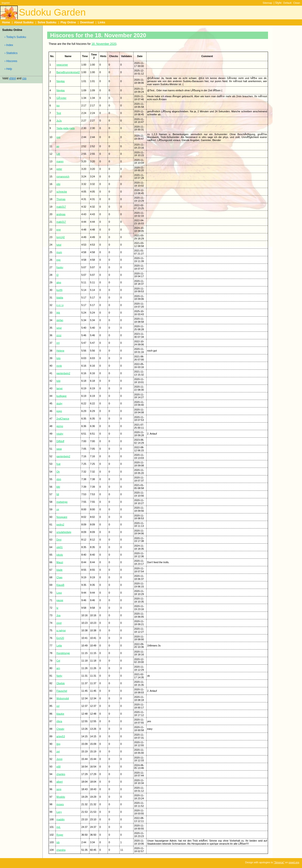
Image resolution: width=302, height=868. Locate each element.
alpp (59, 282)
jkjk (58, 313)
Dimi (59, 540)
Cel (58, 661)
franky (60, 267)
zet (58, 751)
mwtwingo (62, 502)
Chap (59, 577)
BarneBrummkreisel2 (68, 72)
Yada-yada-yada (65, 128)
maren (60, 161)
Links (102, 22)
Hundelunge (63, 653)
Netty (59, 676)
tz (57, 608)
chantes (61, 774)
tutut (59, 245)
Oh (58, 472)
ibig (58, 744)
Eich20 (60, 638)
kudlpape (61, 396)
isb (58, 842)
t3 (57, 275)
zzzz (59, 335)
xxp (58, 137)
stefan (60, 320)
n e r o (60, 305)
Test (59, 113)
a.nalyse (61, 630)
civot (59, 623)
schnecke (62, 192)
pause (60, 600)
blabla (60, 298)
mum (59, 252)
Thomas (61, 199)
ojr (58, 509)
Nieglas (61, 81)
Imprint (6, 3)
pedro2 (60, 524)
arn (58, 668)
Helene (60, 351)
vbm (59, 479)
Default (287, 3)
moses (60, 804)
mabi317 (61, 207)
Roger (60, 835)
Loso (59, 593)
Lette (59, 646)
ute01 (60, 547)
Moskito (61, 797)
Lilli (58, 154)
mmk (59, 366)
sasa (59, 449)
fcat (58, 464)
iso (58, 105)
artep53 (61, 736)
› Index (9, 45)
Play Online (68, 22)
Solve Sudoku (47, 22)
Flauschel (62, 691)
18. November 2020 (104, 44)
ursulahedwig (64, 532)
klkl (58, 487)
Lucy (59, 812)
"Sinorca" (279, 862)
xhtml (13, 78)
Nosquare (62, 517)
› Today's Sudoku (15, 37)
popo (59, 411)
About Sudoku (24, 22)
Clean (297, 3)
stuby (59, 403)
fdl (58, 494)
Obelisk (61, 683)
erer (59, 230)
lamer (60, 388)
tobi (58, 381)
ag (58, 146)
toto (59, 358)
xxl (58, 706)
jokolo (60, 555)
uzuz (59, 328)
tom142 (61, 237)
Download (87, 22)
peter (59, 169)
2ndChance (63, 419)
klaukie (60, 714)
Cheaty (60, 729)
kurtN (59, 290)
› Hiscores (11, 61)
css (24, 78)
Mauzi (60, 562)
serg (59, 789)
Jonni (59, 759)
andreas (61, 214)
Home (6, 22)
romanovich (63, 176)
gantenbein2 (63, 373)
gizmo (60, 426)
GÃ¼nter (61, 98)
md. (59, 827)
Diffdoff (60, 441)
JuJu (59, 121)
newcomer (62, 65)
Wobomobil (63, 698)
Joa (58, 615)
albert (60, 782)
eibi (58, 184)
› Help (8, 69)
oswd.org (294, 862)
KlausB (60, 585)
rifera (59, 721)
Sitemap (267, 3)
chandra (61, 850)
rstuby (60, 434)
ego (59, 260)
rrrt (58, 343)
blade (59, 570)
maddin (61, 819)
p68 (59, 767)
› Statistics (11, 53)
